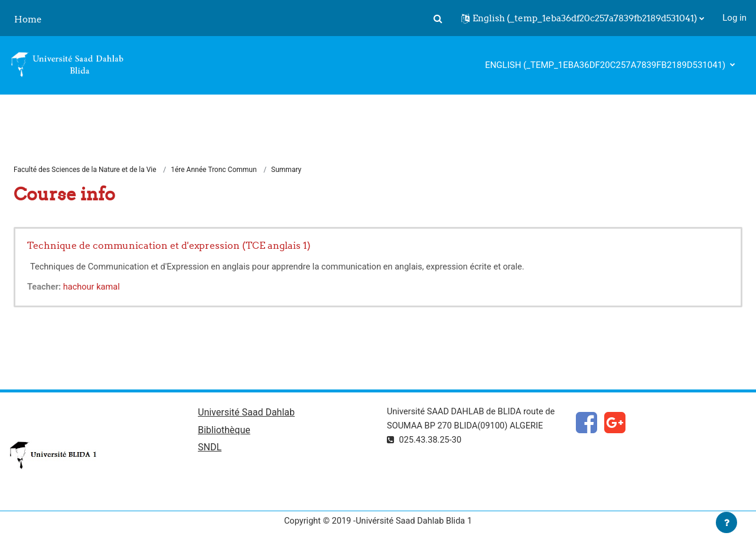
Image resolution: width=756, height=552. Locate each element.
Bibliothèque (224, 432)
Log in (734, 18)
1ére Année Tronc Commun (214, 170)
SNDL (210, 449)
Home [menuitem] (28, 19)
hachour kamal (94, 287)
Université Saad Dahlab (246, 413)
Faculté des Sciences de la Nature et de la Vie (85, 170)
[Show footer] (726, 522)
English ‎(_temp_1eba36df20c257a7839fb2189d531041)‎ (606, 65)
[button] (438, 18)
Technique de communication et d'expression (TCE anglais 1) (169, 246)
